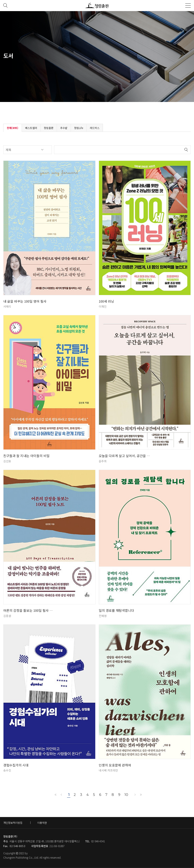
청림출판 (49, 128)
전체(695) (13, 128)
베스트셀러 (31, 128)
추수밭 (64, 128)
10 (126, 795)
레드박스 (95, 128)
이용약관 (42, 823)
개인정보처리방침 (13, 823)
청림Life (79, 128)
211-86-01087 (57, 846)
